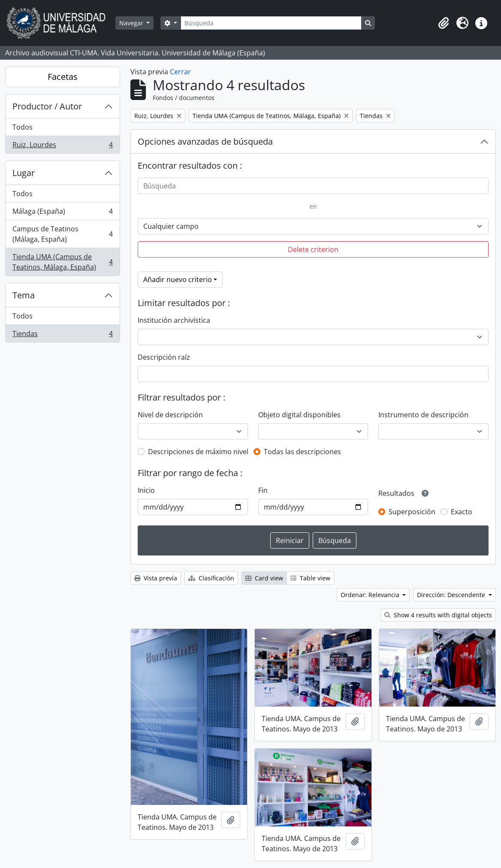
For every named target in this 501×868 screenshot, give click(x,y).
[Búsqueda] (271, 23)
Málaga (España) (62, 213)
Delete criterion (313, 249)
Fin (263, 490)
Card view (264, 578)
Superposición (412, 512)
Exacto (462, 512)
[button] (444, 23)
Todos (23, 127)
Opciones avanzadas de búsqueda (205, 141)
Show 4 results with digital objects (438, 615)
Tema (24, 295)
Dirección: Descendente (452, 595)
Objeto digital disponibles (299, 415)
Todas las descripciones (302, 452)
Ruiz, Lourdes (62, 146)
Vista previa (156, 578)
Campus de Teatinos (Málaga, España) (62, 234)
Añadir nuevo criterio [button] (178, 279)
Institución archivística (174, 320)
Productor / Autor (47, 106)
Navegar (132, 23)
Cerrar (180, 72)
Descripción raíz (164, 357)
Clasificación (211, 578)
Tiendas (62, 335)
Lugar (24, 173)
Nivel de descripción (170, 415)
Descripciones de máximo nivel (198, 452)
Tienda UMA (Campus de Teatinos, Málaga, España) (62, 262)
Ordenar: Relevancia (371, 595)
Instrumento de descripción (423, 415)
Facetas (63, 77)
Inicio (146, 490)
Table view (310, 578)
